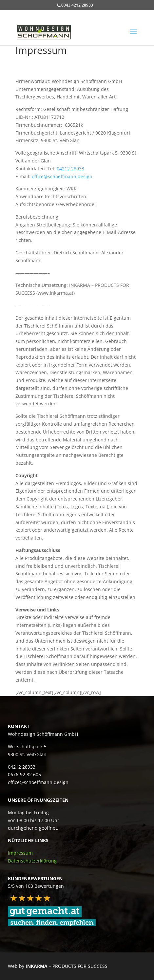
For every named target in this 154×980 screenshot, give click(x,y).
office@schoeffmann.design (62, 176)
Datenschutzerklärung (32, 861)
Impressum (20, 853)
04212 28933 (70, 169)
